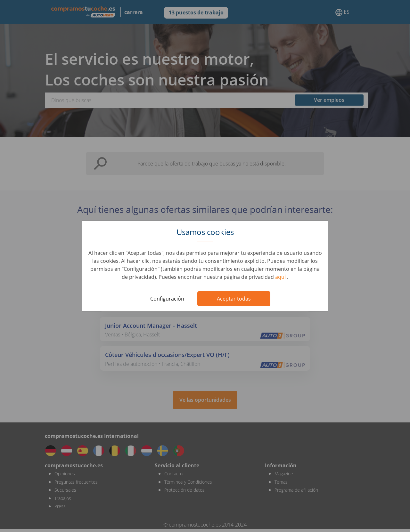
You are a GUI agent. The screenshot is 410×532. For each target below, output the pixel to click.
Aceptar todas (234, 299)
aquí (281, 277)
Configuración (167, 299)
